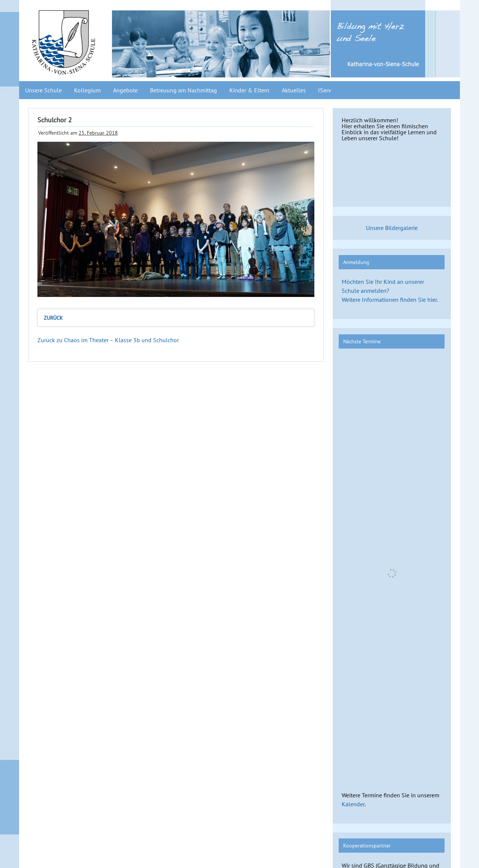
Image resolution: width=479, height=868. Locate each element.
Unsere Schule (43, 90)
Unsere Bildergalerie (392, 228)
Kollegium (87, 90)
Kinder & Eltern (249, 90)
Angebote (125, 90)
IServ (325, 90)
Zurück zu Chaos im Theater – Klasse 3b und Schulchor (108, 340)
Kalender (353, 804)
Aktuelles (294, 90)
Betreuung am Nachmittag (184, 90)
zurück (53, 318)
